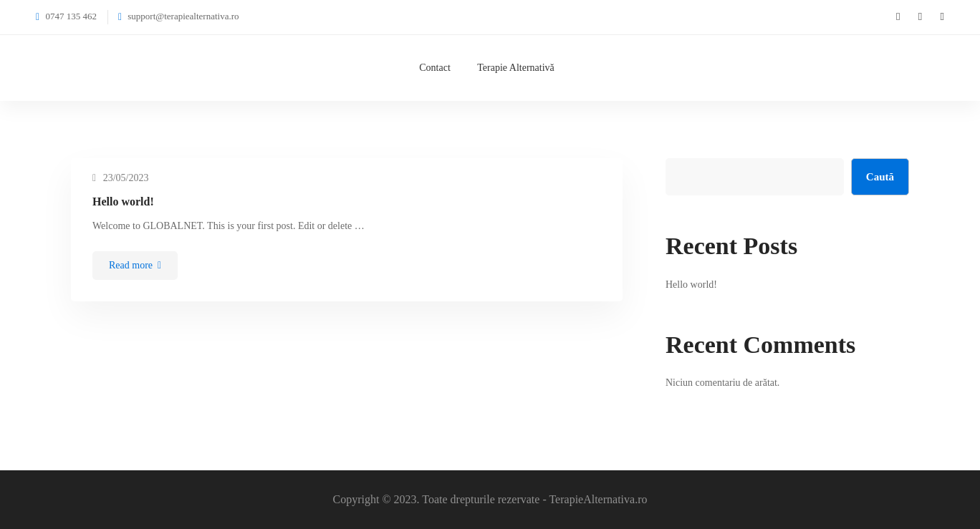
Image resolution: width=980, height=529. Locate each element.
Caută (880, 177)
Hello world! (123, 202)
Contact (435, 68)
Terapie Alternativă (515, 68)
